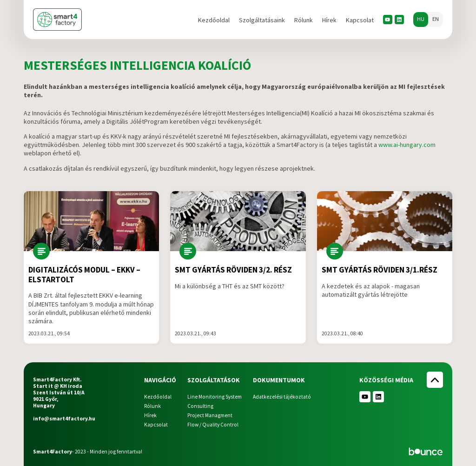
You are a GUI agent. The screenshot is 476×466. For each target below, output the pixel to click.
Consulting (200, 406)
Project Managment (210, 415)
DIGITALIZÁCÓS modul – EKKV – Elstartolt (84, 275)
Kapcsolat (360, 20)
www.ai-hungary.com (407, 145)
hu (421, 19)
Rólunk (304, 20)
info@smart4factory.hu (64, 419)
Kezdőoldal (214, 20)
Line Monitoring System (215, 397)
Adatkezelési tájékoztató (282, 397)
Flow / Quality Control (213, 425)
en (436, 19)
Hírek (329, 20)
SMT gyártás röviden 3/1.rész (380, 270)
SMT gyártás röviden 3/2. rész (233, 270)
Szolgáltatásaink (262, 20)
